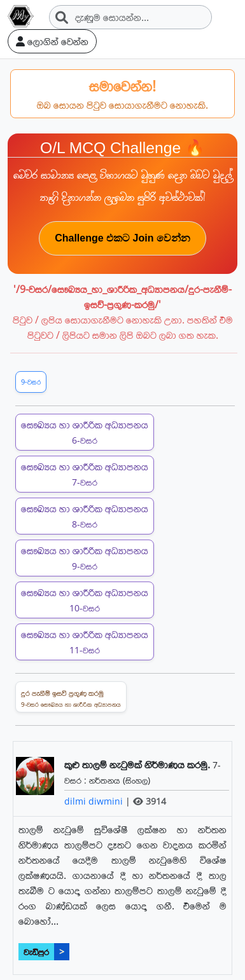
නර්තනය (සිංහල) (120, 780)
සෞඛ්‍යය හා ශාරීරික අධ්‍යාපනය (85, 432)
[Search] (130, 17)
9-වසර (31, 382)
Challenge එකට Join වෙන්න (122, 238)
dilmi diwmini (95, 801)
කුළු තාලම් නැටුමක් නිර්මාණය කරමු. (138, 765)
